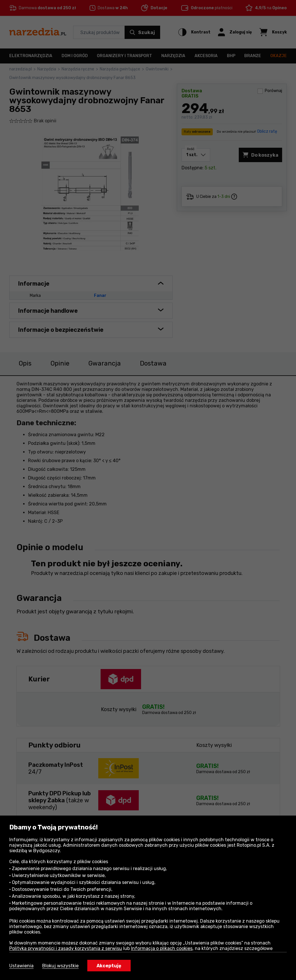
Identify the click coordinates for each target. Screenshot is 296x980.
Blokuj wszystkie (60, 966)
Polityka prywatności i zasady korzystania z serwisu (66, 948)
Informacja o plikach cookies (162, 948)
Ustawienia (21, 966)
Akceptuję (109, 966)
